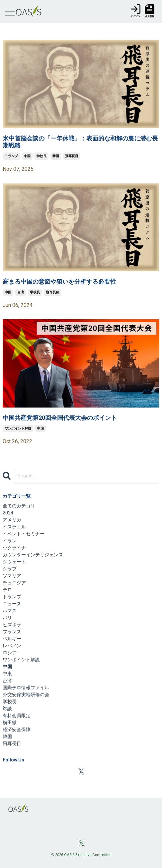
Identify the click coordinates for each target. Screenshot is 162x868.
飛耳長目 (72, 156)
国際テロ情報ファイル (26, 688)
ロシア (10, 653)
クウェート (14, 562)
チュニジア (14, 583)
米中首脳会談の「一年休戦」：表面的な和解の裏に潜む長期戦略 (80, 142)
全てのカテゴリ (19, 506)
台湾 (21, 292)
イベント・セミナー (24, 534)
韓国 (56, 156)
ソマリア (12, 576)
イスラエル (14, 527)
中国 (27, 156)
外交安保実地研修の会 (26, 695)
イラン (10, 541)
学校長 (41, 156)
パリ (7, 618)
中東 (7, 674)
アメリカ (12, 520)
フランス (12, 632)
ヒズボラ (12, 625)
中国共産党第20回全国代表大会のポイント (60, 418)
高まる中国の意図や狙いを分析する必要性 (59, 282)
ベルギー (12, 639)
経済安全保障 (17, 729)
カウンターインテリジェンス (33, 555)
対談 (7, 709)
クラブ (10, 569)
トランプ (11, 156)
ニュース (12, 604)
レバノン (12, 646)
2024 (8, 513)
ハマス (10, 611)
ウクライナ (14, 548)
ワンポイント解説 (18, 428)
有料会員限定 (17, 716)
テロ (7, 590)
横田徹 (10, 723)
